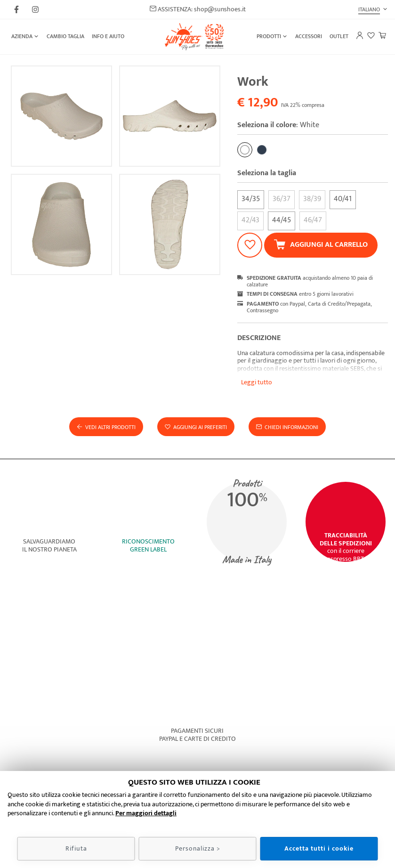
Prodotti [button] (269, 36)
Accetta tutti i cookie (319, 848)
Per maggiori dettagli (146, 813)
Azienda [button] (22, 36)
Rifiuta (76, 848)
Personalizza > (198, 848)
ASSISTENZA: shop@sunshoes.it (198, 10)
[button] (373, 9)
